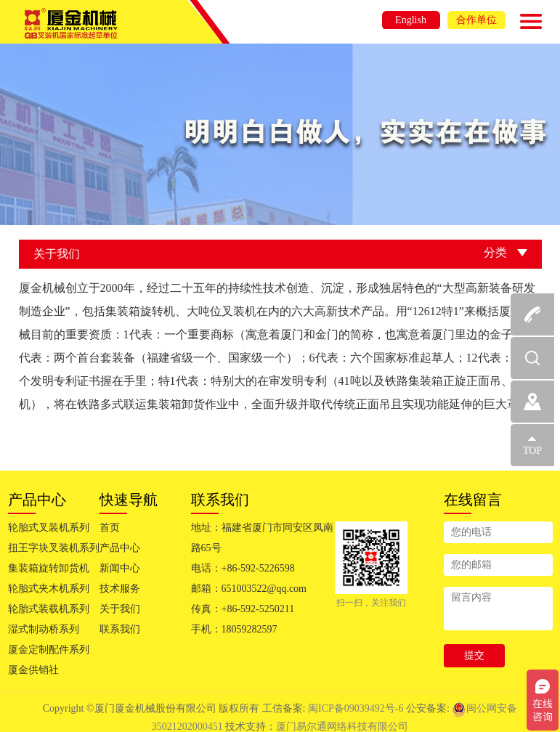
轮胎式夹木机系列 (49, 589)
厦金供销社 (33, 670)
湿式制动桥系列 (44, 629)
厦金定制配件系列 (49, 650)
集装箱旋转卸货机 (49, 568)
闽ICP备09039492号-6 (357, 708)
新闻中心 (120, 568)
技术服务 (120, 589)
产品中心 (120, 548)
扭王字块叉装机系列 (54, 548)
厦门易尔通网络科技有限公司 (342, 727)
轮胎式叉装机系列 (49, 528)
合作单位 (476, 20)
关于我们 (120, 609)
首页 (110, 528)
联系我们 (120, 629)
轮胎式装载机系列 (49, 609)
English (411, 20)
